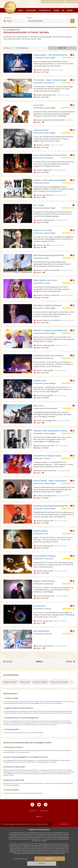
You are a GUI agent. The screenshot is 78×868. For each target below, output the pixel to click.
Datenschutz (45, 811)
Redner (70, 10)
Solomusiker (31, 10)
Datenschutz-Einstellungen (20, 859)
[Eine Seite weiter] (71, 662)
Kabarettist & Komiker (59, 682)
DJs (63, 10)
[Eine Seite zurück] (7, 662)
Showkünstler (45, 10)
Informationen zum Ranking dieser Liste (66, 654)
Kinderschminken (10, 682)
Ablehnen (42, 863)
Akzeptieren (50, 859)
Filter (62, 48)
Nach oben (64, 824)
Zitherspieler (25, 682)
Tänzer (56, 10)
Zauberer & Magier (40, 682)
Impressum (33, 811)
